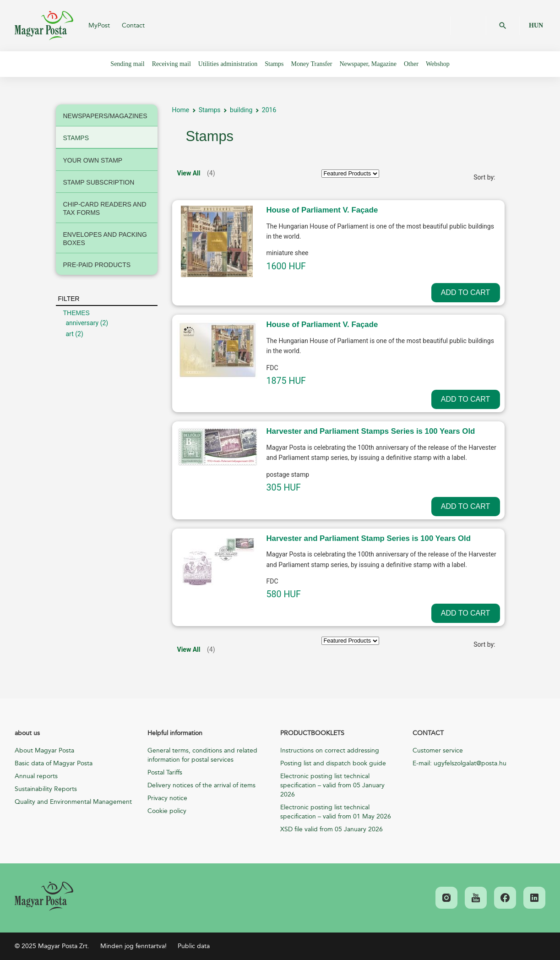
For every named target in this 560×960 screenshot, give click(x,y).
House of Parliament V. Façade (322, 210)
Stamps (210, 110)
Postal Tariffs (165, 772)
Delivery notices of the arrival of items (201, 785)
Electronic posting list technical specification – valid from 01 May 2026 (336, 812)
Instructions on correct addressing (330, 750)
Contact (133, 25)
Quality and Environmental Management (73, 802)
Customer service (438, 750)
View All (189, 173)
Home (181, 110)
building (241, 110)
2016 (269, 110)
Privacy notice (167, 798)
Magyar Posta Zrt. (44, 26)
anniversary (82, 323)
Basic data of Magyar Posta (54, 763)
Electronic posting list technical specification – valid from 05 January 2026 (332, 785)
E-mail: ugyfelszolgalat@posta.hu (459, 763)
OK (503, 26)
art (70, 334)
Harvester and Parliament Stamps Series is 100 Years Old (371, 431)
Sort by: (484, 177)
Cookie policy (167, 811)
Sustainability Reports (46, 789)
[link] (44, 896)
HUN (536, 25)
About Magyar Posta (44, 750)
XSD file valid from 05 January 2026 (332, 829)
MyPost (99, 25)
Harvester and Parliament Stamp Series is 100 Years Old (369, 538)
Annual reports (36, 776)
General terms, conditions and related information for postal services (202, 755)
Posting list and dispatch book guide (333, 763)
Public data (194, 946)
